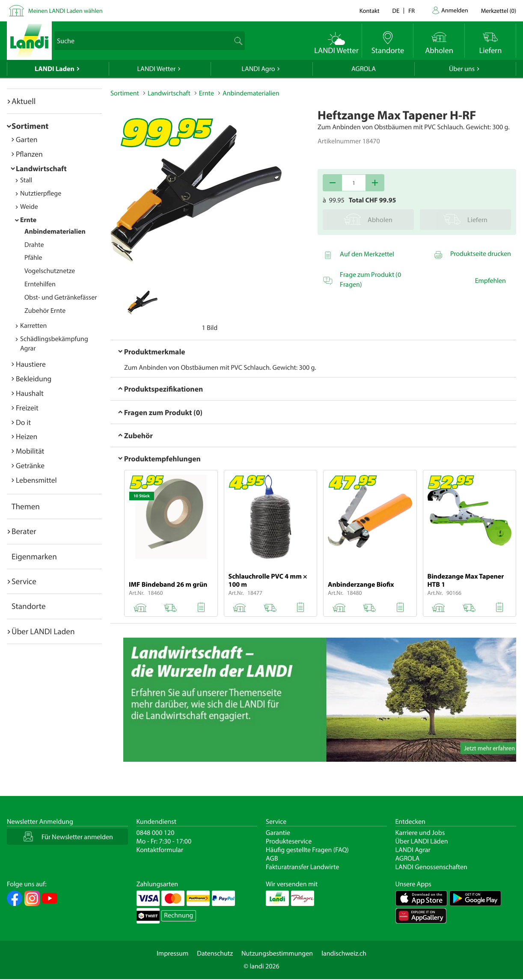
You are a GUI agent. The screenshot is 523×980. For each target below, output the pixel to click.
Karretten (33, 326)
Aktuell (24, 101)
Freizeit (27, 408)
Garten (27, 139)
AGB (272, 858)
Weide (29, 207)
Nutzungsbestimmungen (277, 953)
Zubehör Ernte (45, 311)
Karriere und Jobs (420, 833)
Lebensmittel (36, 480)
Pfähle (33, 258)
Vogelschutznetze (50, 271)
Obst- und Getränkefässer (61, 297)
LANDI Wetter (157, 69)
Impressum (172, 953)
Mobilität (30, 451)
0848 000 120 (156, 833)
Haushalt (30, 393)
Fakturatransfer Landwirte (302, 867)
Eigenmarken (34, 556)
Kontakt (370, 10)
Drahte (34, 245)
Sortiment (30, 126)
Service (24, 581)
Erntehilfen (40, 284)
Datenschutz (215, 953)
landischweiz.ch (344, 953)
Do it (23, 422)
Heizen (27, 436)
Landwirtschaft (41, 168)
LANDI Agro (258, 69)
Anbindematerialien (55, 232)
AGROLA (364, 69)
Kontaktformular (160, 850)
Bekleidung (34, 379)
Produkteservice (289, 841)
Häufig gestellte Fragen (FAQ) (307, 850)
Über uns (462, 69)
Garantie (278, 833)
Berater (24, 531)
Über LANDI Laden (43, 631)
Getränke (30, 465)
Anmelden (455, 10)
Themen (26, 506)
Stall (26, 180)
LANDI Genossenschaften (431, 867)
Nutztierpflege (41, 193)
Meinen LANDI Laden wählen (65, 10)
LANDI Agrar (413, 850)
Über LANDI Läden (422, 841)
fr (412, 10)
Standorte (29, 606)
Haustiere (31, 364)
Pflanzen (29, 154)
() (499, 10)
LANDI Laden (55, 69)
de (396, 10)
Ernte (28, 220)
